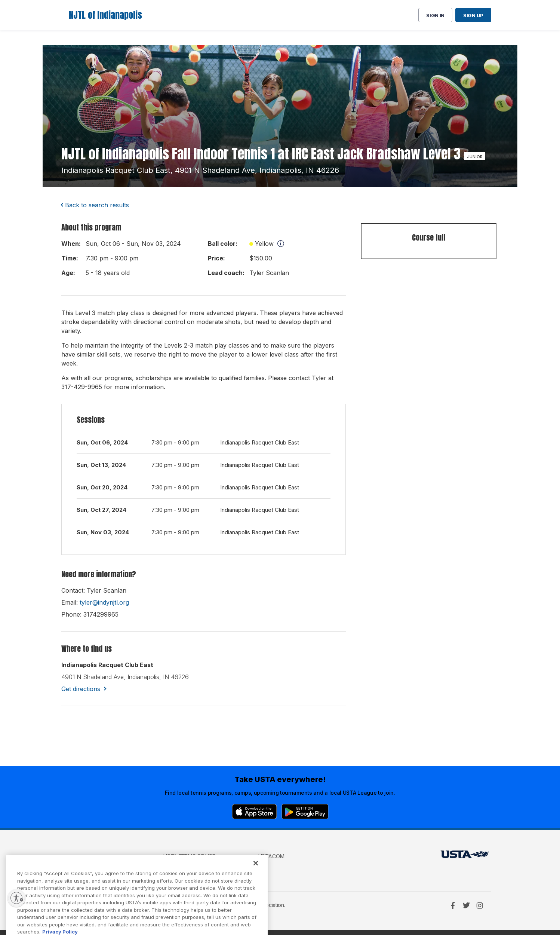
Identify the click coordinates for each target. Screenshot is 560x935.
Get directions (81, 689)
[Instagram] (480, 905)
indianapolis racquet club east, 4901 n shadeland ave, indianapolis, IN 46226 (200, 170)
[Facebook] (453, 905)
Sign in (435, 15)
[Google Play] (305, 812)
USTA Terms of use (189, 856)
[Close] (256, 874)
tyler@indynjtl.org (104, 602)
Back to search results (97, 205)
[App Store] (254, 812)
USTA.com (271, 856)
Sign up (473, 15)
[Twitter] (466, 905)
